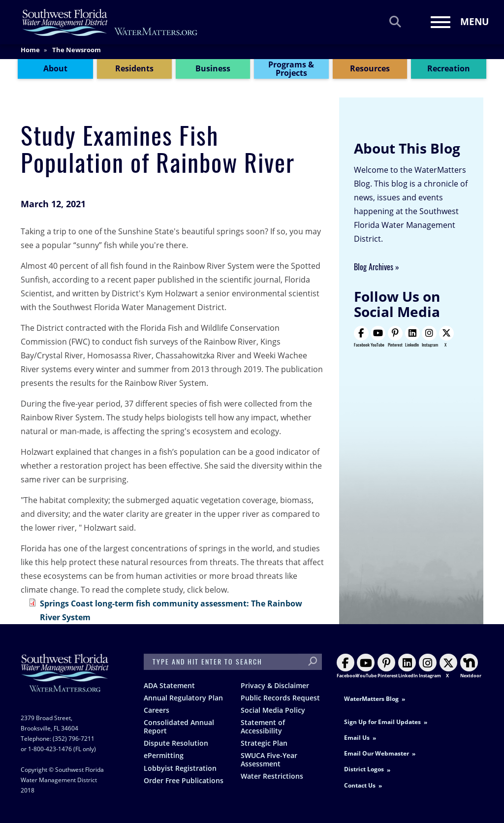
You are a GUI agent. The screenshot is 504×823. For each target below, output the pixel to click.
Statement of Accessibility (263, 727)
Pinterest (395, 337)
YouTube (378, 337)
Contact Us (360, 785)
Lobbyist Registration (180, 768)
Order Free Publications (184, 780)
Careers (157, 710)
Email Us (357, 738)
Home (30, 54)
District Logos (364, 769)
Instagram (430, 337)
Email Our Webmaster (377, 753)
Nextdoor (471, 666)
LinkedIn (412, 337)
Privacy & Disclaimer (275, 685)
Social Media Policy (273, 710)
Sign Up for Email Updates (382, 722)
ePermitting (164, 755)
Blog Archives (374, 267)
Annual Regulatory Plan (183, 698)
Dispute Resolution (176, 743)
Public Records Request (280, 698)
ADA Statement (169, 685)
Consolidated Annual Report (179, 727)
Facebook (362, 337)
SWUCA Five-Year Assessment (269, 760)
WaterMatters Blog (371, 699)
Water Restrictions (272, 776)
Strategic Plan (264, 743)
